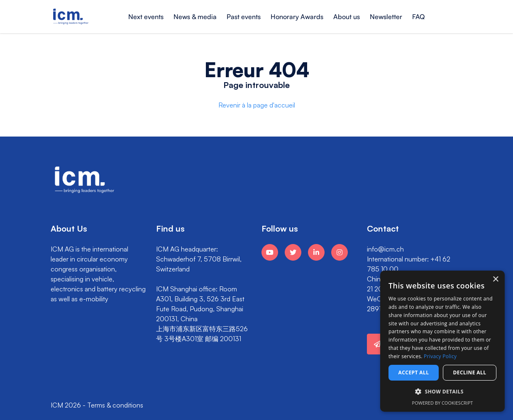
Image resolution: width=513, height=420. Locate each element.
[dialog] (442, 341)
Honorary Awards (297, 17)
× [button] (495, 280)
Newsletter (386, 17)
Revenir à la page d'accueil (257, 105)
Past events (244, 17)
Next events (146, 17)
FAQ (418, 17)
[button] (442, 392)
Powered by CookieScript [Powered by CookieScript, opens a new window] (443, 403)
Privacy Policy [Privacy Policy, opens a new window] (440, 356)
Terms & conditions (115, 405)
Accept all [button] (414, 372)
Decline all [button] (470, 372)
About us (347, 17)
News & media (195, 17)
